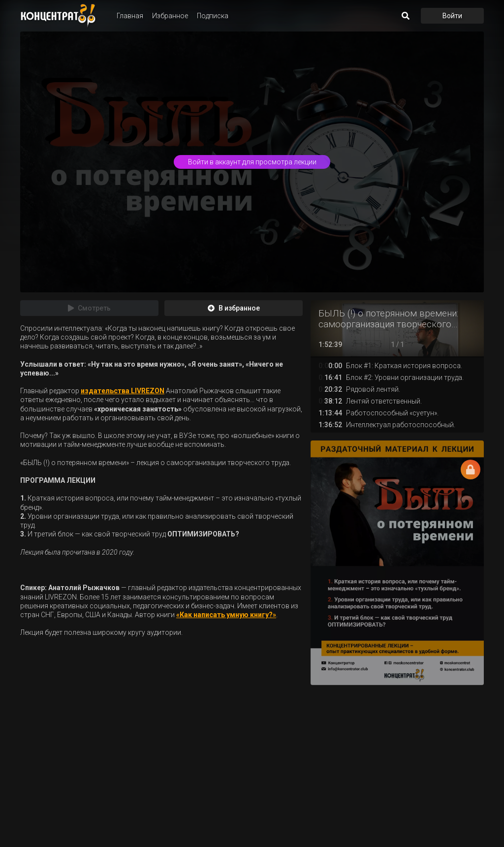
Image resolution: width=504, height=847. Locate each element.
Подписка (213, 16)
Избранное (170, 16)
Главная (130, 16)
